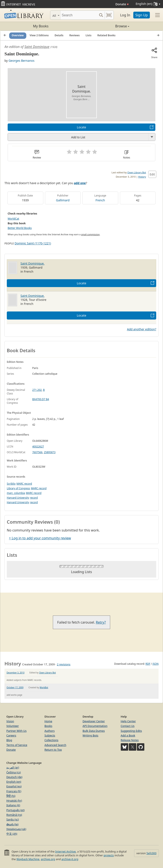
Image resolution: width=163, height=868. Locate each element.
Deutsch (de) (14, 777)
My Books (41, 26)
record (34, 498)
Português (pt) (15, 810)
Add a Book (128, 735)
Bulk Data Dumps (94, 731)
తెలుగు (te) (12, 824)
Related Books (106, 35)
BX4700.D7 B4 (41, 399)
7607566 (37, 452)
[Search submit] (101, 15)
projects (109, 855)
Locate (81, 127)
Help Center (128, 721)
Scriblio (11, 484)
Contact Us (128, 726)
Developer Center (94, 721)
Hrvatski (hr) (14, 801)
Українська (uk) (16, 829)
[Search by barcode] (109, 15)
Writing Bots (90, 735)
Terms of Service (17, 745)
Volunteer (13, 726)
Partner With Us (16, 731)
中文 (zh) (12, 834)
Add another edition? (142, 329)
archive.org (48, 859)
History (142, 177)
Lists (89, 35)
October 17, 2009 (15, 687)
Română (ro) (14, 815)
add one (80, 183)
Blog (9, 740)
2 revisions (64, 664)
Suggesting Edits (131, 731)
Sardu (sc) (13, 819)
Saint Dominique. (33, 263)
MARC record (24, 484)
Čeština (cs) (14, 772)
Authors (50, 731)
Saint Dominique (37, 47)
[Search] (79, 15)
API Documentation (95, 726)
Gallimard (63, 200)
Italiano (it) (13, 805)
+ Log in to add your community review (40, 538)
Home (48, 721)
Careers (11, 735)
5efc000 (151, 853)
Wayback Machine (28, 859)
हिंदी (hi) (11, 796)
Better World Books (20, 228)
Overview (18, 35)
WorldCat (13, 219)
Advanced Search (56, 745)
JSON (156, 664)
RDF (148, 664)
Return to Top (53, 750)
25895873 (50, 452)
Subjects (50, 735)
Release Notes (130, 740)
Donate (122, 4)
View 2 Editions (39, 35)
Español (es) (14, 786)
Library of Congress (18, 488)
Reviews (74, 35)
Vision (10, 721)
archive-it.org (70, 859)
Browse (105, 26)
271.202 (37, 390)
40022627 (38, 447)
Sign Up (142, 15)
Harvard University (18, 498)
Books (48, 726)
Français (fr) (14, 791)
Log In (125, 15)
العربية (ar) (13, 767)
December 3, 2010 (15, 673)
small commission (90, 234)
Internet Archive (65, 851)
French (100, 200)
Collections (52, 740)
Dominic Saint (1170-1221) (33, 243)
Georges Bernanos (21, 61)
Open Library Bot (137, 172)
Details (59, 35)
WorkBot (44, 687)
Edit (152, 174)
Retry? (101, 622)
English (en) (14, 782)
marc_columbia (16, 493)
